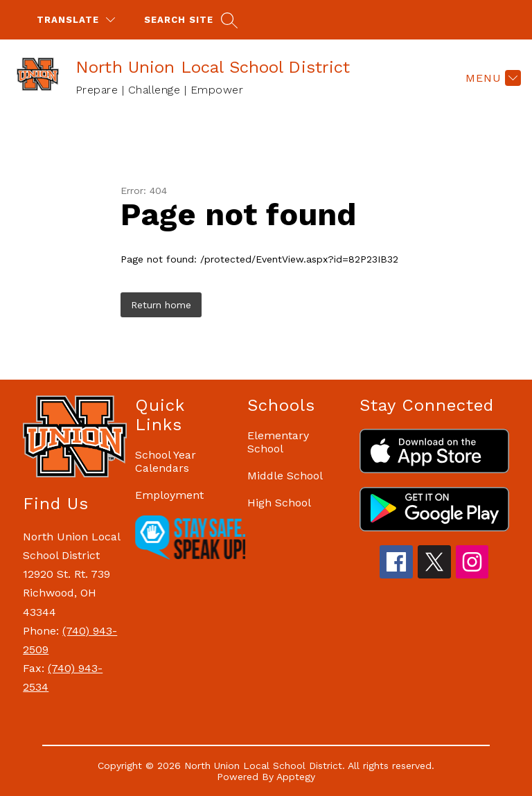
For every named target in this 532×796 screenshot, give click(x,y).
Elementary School (278, 442)
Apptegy (296, 777)
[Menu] (491, 78)
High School (279, 503)
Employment (169, 495)
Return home (161, 305)
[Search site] (189, 20)
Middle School (285, 476)
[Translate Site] (76, 20)
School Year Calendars (166, 461)
